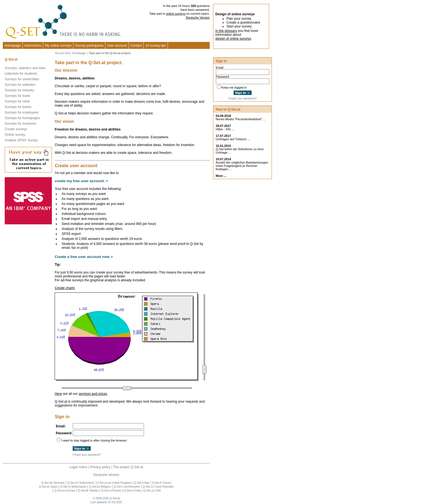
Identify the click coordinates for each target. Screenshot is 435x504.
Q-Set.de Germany (53, 483)
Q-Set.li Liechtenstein (127, 487)
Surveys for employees (22, 112)
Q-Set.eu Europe (65, 491)
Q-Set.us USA (152, 491)
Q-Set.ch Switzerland (80, 483)
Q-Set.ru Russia (111, 491)
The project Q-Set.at (128, 467)
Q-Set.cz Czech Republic (158, 487)
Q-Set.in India (132, 491)
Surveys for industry (19, 90)
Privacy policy (100, 467)
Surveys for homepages (22, 118)
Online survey (15, 135)
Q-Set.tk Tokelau (88, 491)
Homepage (13, 46)
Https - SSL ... (225, 129)
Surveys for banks (18, 107)
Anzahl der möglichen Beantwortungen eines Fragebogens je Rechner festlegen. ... (242, 166)
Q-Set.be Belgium (100, 487)
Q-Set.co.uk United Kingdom (114, 483)
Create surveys (16, 129)
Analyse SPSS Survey (21, 140)
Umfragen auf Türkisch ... (233, 139)
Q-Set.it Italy (142, 483)
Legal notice (78, 467)
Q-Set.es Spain (48, 487)
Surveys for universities (22, 79)
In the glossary (226, 31)
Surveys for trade (17, 96)
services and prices (93, 394)
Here (58, 394)
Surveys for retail (17, 101)
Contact (136, 46)
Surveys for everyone (20, 124)
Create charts (65, 288)
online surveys (176, 14)
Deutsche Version (198, 17)
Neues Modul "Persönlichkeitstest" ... (241, 119)
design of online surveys (233, 39)
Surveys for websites (20, 85)
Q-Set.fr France (162, 483)
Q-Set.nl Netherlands (73, 487)
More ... (221, 176)
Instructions (33, 46)
